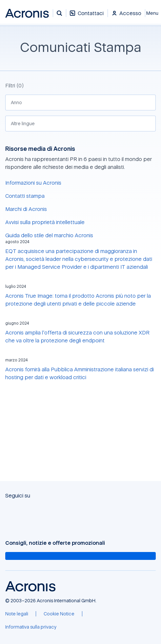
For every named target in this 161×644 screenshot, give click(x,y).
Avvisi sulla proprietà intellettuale (45, 222)
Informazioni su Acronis (33, 183)
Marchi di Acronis (26, 209)
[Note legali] (17, 614)
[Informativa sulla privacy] (31, 627)
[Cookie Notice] (59, 614)
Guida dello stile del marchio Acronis (49, 235)
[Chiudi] (153, 13)
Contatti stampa (25, 196)
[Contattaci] (87, 17)
